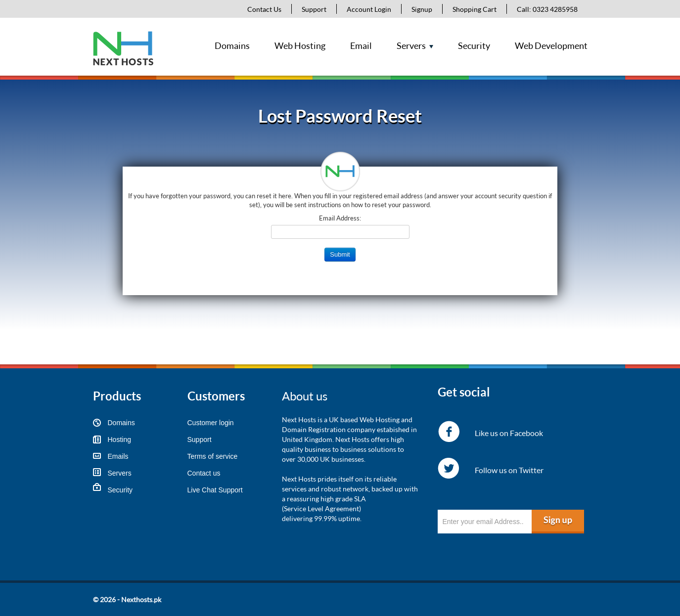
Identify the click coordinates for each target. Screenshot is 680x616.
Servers (411, 45)
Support (314, 9)
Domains (232, 45)
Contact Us (264, 9)
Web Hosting (300, 45)
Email (361, 45)
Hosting (119, 440)
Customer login (211, 423)
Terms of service (213, 456)
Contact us (204, 473)
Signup (422, 9)
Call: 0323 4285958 (547, 9)
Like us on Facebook (509, 433)
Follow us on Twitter (509, 470)
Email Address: (340, 218)
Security (474, 45)
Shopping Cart (475, 9)
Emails (118, 456)
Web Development (551, 45)
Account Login (369, 9)
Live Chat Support (215, 490)
